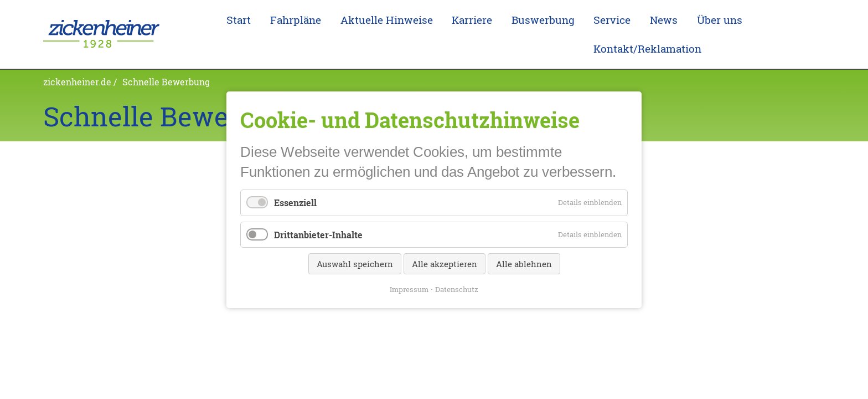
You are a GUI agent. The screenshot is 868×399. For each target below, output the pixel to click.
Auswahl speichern (355, 263)
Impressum (409, 289)
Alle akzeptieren (445, 263)
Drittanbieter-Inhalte (318, 234)
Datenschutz (457, 289)
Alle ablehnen (524, 263)
